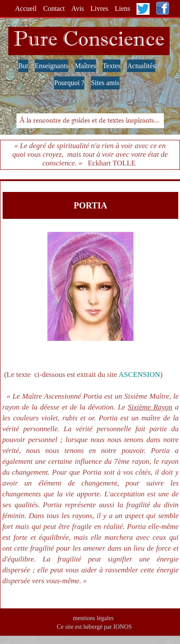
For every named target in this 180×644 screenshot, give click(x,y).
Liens (123, 8)
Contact (54, 8)
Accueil (26, 8)
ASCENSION (139, 375)
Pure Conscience (89, 38)
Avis (78, 8)
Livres (99, 8)
